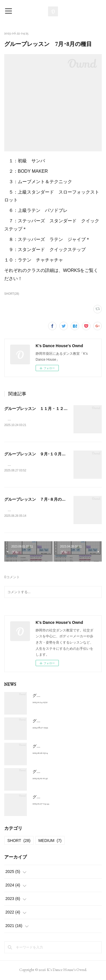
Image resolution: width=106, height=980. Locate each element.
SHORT (19, 842)
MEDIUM (50, 842)
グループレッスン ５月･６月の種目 (65, 773)
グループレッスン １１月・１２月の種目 (42, 409)
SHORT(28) (12, 294)
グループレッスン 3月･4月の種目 (63, 798)
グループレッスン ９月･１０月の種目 (39, 454)
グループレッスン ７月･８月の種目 (37, 500)
